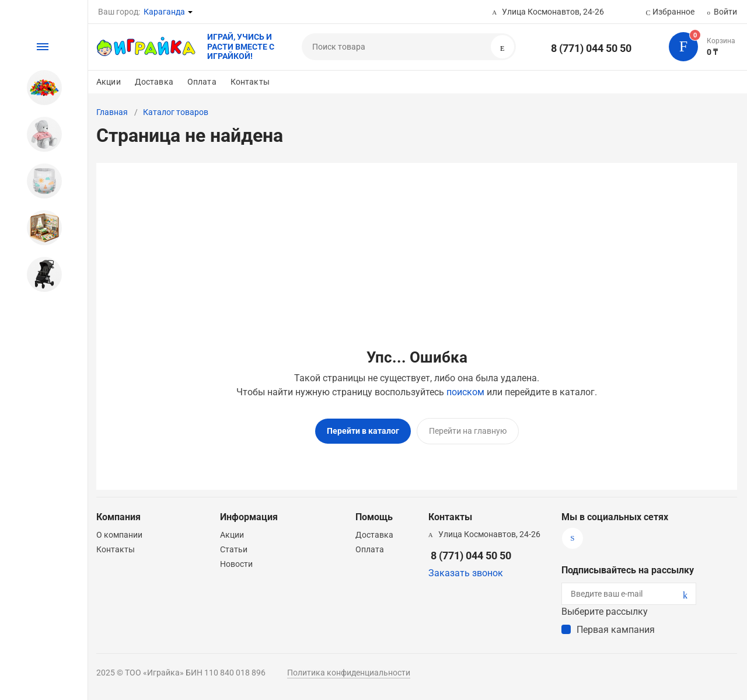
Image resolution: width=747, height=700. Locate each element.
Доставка (154, 82)
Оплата (202, 82)
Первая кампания (616, 629)
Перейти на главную (468, 431)
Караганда (164, 12)
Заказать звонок (466, 572)
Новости (236, 563)
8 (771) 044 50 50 (591, 48)
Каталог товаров (176, 112)
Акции (109, 82)
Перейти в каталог (363, 431)
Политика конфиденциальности (349, 672)
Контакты (250, 82)
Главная (112, 112)
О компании (119, 534)
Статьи (234, 549)
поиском (465, 392)
